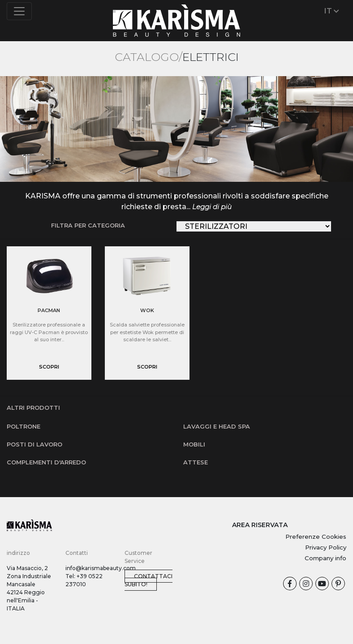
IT (332, 11)
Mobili (194, 444)
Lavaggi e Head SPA (217, 426)
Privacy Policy (326, 547)
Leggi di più (212, 207)
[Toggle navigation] (19, 11)
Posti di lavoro (34, 444)
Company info (325, 558)
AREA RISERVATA (260, 525)
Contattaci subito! (149, 580)
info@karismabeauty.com (101, 568)
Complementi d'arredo (46, 462)
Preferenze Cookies (316, 537)
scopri (49, 367)
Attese (196, 462)
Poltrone (24, 426)
